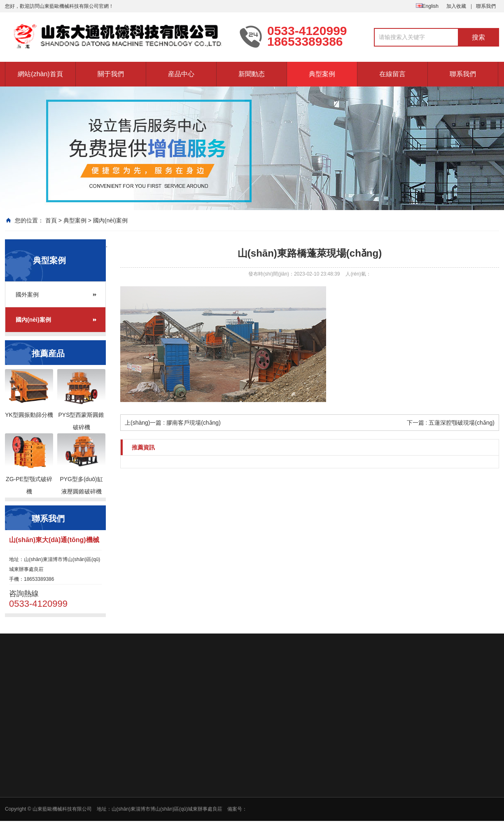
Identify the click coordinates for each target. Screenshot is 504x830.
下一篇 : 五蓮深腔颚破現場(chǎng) (451, 423)
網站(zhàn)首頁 (40, 74)
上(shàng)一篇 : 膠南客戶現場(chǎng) (173, 423)
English (427, 6)
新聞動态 (252, 74)
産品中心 (181, 74)
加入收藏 (456, 6)
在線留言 (392, 74)
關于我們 (111, 74)
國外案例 (27, 295)
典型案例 (322, 74)
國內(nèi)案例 (110, 220)
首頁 (51, 220)
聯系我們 (486, 6)
